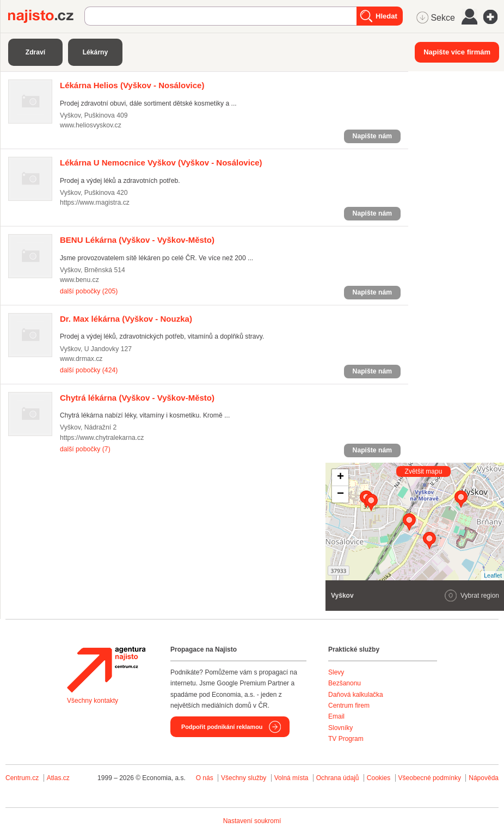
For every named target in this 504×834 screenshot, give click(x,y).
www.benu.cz (79, 280)
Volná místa (291, 778)
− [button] (340, 494)
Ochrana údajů (338, 778)
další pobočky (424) (89, 370)
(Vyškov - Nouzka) (126, 319)
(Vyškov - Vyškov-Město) (137, 240)
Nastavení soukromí (252, 821)
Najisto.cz (46, 16)
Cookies (379, 778)
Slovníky (340, 728)
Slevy (336, 672)
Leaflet (493, 575)
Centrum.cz (22, 778)
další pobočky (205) (89, 291)
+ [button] (340, 477)
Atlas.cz (58, 778)
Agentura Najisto (106, 670)
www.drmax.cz (81, 359)
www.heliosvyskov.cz (91, 125)
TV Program (346, 739)
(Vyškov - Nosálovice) (132, 85)
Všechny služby (245, 778)
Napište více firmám (457, 52)
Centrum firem (349, 706)
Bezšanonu (345, 683)
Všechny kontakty (93, 701)
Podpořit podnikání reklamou (222, 727)
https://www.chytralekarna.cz (102, 438)
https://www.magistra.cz (95, 203)
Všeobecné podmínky (430, 778)
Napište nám (372, 136)
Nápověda (484, 778)
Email (336, 716)
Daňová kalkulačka (356, 695)
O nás (205, 778)
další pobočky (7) (85, 449)
